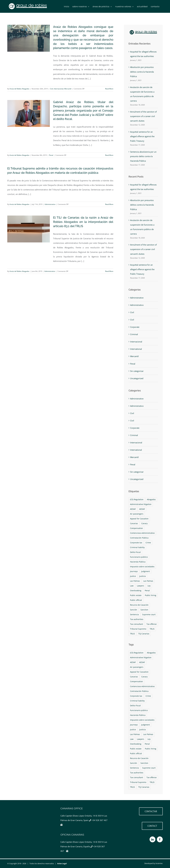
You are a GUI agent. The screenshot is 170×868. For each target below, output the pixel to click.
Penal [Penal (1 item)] (147, 591)
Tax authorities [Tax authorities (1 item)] (137, 619)
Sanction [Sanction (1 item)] (144, 610)
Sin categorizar (137, 371)
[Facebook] (160, 839)
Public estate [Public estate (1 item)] (136, 595)
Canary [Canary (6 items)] (144, 523)
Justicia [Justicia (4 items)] (143, 576)
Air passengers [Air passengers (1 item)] (137, 514)
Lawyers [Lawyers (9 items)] (141, 586)
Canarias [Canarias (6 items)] (134, 523)
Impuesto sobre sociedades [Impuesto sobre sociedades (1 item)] (142, 567)
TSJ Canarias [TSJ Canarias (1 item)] (144, 634)
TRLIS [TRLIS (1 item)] (152, 629)
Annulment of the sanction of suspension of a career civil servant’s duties (143, 116)
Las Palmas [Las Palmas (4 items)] (135, 581)
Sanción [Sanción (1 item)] (134, 610)
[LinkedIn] (152, 839)
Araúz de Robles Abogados (19, 89)
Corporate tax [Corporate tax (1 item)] (136, 543)
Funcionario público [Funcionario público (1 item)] (139, 557)
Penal (51, 155)
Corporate (135, 327)
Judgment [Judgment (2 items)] (145, 571)
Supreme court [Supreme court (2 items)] (149, 615)
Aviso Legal (62, 863)
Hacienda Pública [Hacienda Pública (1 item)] (138, 562)
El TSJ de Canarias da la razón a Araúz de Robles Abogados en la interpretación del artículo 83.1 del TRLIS (83, 222)
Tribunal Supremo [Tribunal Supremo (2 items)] (138, 629)
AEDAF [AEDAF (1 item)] (133, 509)
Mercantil (68, 89)
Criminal (134, 334)
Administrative (137, 298)
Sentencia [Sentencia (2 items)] (134, 615)
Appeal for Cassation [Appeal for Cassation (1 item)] (139, 519)
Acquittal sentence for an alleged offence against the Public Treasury (142, 136)
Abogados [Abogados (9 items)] (151, 499)
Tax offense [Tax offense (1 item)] (152, 624)
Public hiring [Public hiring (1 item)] (151, 595)
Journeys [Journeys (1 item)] (134, 571)
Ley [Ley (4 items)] (149, 586)
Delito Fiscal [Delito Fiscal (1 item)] (135, 552)
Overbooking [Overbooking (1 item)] (136, 591)
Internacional (59, 89)
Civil (51, 89)
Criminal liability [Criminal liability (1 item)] (137, 547)
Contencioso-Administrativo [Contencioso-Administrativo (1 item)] (142, 533)
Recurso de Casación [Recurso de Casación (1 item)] (139, 605)
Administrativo (50, 204)
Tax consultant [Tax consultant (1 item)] (137, 624)
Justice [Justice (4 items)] (133, 576)
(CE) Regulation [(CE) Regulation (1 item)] (137, 499)
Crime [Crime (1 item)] (148, 543)
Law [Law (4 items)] (132, 586)
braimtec (159, 863)
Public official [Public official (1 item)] (136, 600)
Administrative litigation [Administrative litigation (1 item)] (141, 504)
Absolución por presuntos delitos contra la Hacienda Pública (142, 72)
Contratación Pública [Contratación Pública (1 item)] (139, 538)
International (136, 349)
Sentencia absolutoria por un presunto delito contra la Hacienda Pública (143, 156)
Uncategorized (137, 378)
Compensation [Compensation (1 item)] (136, 528)
